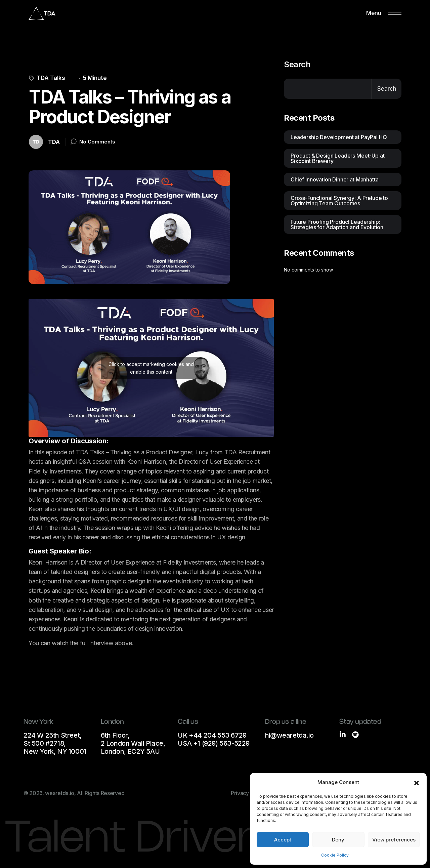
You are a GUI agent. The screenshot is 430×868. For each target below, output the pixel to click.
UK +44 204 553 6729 (212, 735)
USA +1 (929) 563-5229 (214, 743)
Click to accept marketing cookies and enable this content (151, 368)
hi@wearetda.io (289, 735)
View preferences (394, 840)
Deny (338, 840)
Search (297, 65)
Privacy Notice (249, 793)
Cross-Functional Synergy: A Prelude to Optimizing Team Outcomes (339, 201)
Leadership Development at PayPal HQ (339, 137)
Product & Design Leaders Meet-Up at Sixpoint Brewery (337, 158)
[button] (417, 782)
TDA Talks (47, 78)
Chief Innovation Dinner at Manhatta (334, 179)
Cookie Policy (335, 855)
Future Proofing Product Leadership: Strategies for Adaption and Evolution (337, 224)
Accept (283, 840)
